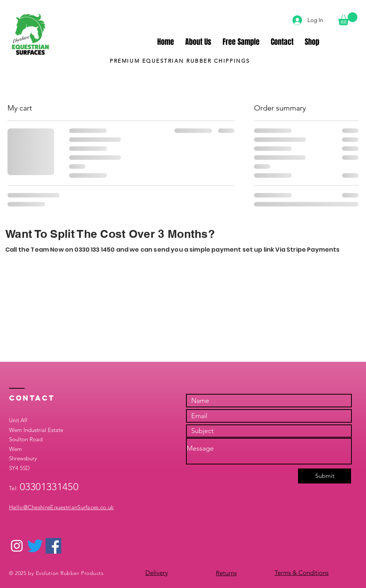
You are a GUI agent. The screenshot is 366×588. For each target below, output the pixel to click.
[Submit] (325, 476)
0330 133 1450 (94, 250)
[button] (348, 19)
